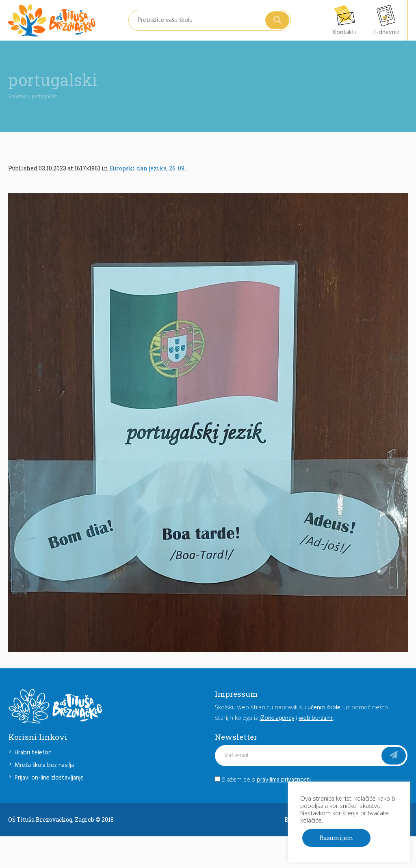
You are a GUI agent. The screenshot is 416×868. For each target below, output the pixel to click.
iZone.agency (277, 718)
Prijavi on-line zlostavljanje (49, 778)
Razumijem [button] (336, 838)
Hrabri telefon (33, 753)
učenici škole (324, 708)
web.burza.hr (316, 718)
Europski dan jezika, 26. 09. (147, 168)
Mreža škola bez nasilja (44, 765)
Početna (17, 96)
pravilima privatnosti (284, 780)
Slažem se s (263, 779)
